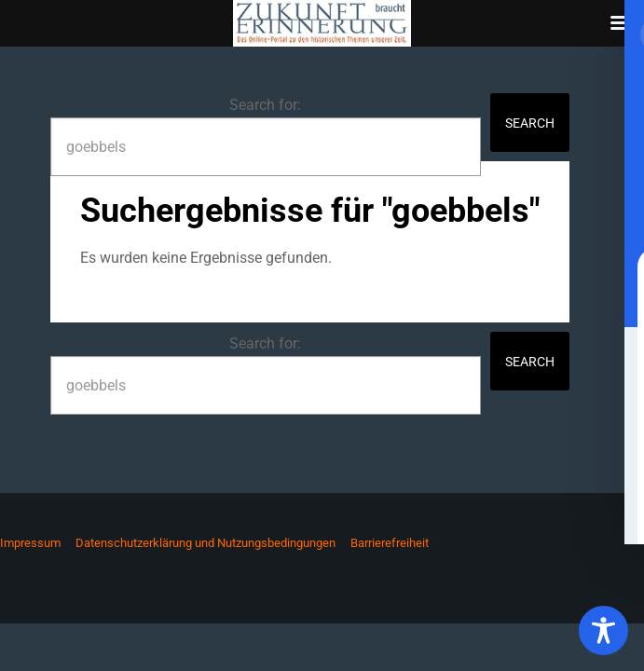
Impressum (30, 543)
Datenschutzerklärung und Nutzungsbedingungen (206, 543)
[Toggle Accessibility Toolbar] (603, 630)
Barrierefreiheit (390, 543)
